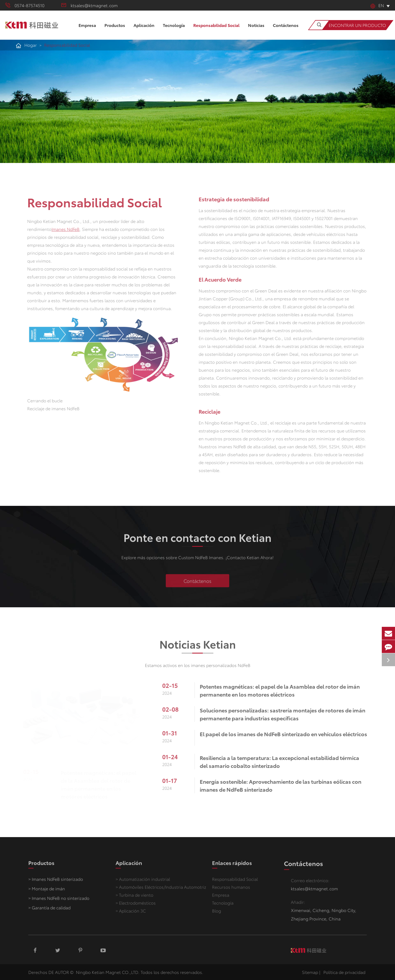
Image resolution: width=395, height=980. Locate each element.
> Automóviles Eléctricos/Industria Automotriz (161, 890)
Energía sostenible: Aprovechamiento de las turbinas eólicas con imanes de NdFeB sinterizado (283, 785)
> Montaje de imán (47, 891)
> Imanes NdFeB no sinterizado (59, 901)
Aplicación (144, 31)
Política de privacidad (344, 972)
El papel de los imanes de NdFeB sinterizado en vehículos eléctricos (286, 734)
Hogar (31, 45)
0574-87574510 (25, 5)
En (377, 5)
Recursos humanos (231, 890)
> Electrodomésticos (136, 905)
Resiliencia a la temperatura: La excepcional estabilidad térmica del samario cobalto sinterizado (282, 762)
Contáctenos (286, 31)
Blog (217, 913)
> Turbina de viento (134, 897)
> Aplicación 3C (131, 913)
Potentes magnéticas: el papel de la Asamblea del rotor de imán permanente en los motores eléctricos (100, 784)
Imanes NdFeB (63, 229)
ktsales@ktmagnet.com (89, 5)
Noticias (256, 31)
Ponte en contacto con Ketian (197, 540)
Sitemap (310, 972)
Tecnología (174, 31)
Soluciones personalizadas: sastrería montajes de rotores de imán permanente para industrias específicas (285, 714)
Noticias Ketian (198, 646)
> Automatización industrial (143, 882)
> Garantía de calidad (49, 910)
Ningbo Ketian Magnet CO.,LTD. (108, 972)
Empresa (87, 31)
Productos (115, 31)
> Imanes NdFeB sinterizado (56, 882)
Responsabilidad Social (216, 31)
